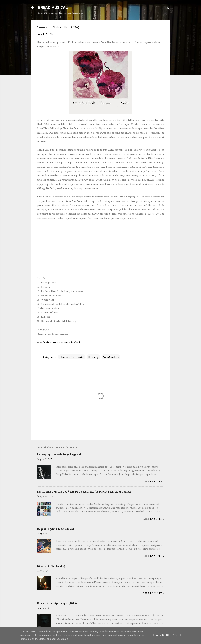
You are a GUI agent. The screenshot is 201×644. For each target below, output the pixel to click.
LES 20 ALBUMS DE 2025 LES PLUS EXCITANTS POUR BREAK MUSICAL (84, 492)
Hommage (94, 357)
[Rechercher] (168, 9)
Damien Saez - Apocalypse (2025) (57, 603)
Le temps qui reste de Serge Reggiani (59, 454)
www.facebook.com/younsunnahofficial (58, 342)
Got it (177, 635)
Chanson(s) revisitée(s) (72, 357)
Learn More (161, 635)
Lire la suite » (154, 482)
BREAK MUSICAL (53, 8)
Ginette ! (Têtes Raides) (51, 566)
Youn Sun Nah (111, 357)
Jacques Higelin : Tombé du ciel (56, 529)
